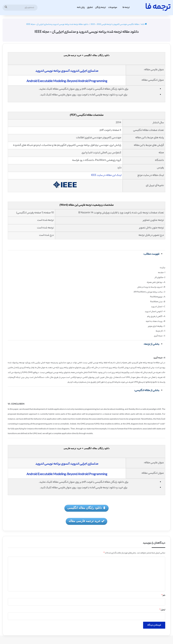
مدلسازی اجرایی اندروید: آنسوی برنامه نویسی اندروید (67, 71)
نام (163, 596)
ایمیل (162, 610)
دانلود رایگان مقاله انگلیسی (86, 508)
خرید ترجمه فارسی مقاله (86, 521)
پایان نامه (81, 8)
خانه (144, 24)
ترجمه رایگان (100, 8)
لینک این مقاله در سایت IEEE (106, 175)
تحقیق (90, 8)
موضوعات (113, 8)
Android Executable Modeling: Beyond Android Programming (67, 82)
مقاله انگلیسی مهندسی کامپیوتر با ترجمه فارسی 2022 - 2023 (115, 24)
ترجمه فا (126, 8)
